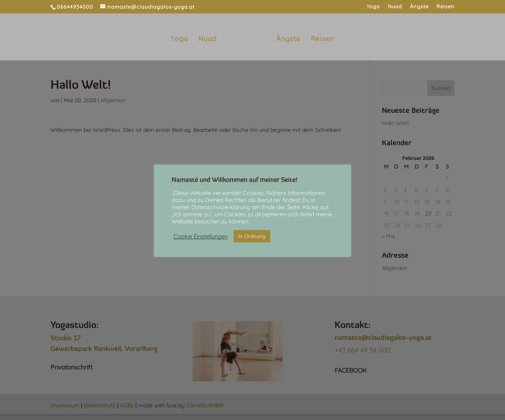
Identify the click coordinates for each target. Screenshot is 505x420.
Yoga (373, 7)
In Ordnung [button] (252, 236)
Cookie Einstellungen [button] (201, 236)
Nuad (395, 7)
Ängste (419, 7)
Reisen (445, 7)
